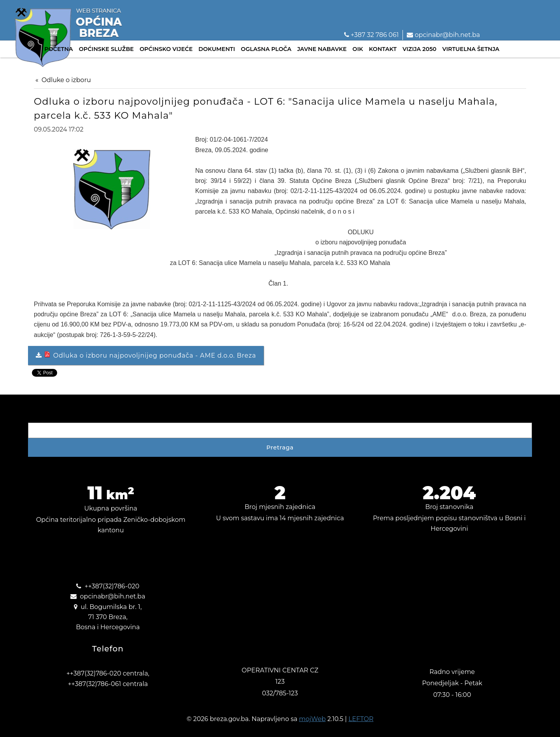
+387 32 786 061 (372, 35)
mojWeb (312, 719)
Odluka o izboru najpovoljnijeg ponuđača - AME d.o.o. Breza (149, 355)
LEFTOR (361, 719)
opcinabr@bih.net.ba (443, 35)
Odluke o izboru (66, 80)
